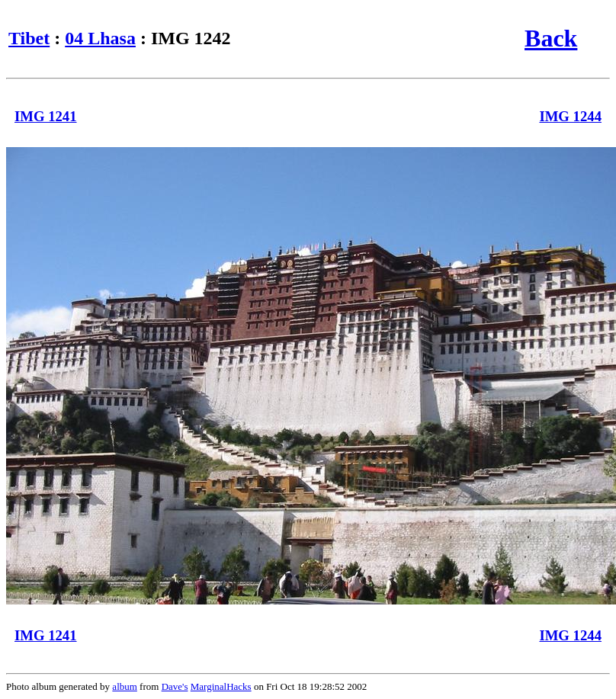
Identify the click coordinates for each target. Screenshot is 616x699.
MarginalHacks (221, 686)
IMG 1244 (570, 116)
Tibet (29, 38)
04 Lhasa (100, 38)
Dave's (175, 686)
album (125, 686)
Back (551, 38)
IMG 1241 (46, 116)
